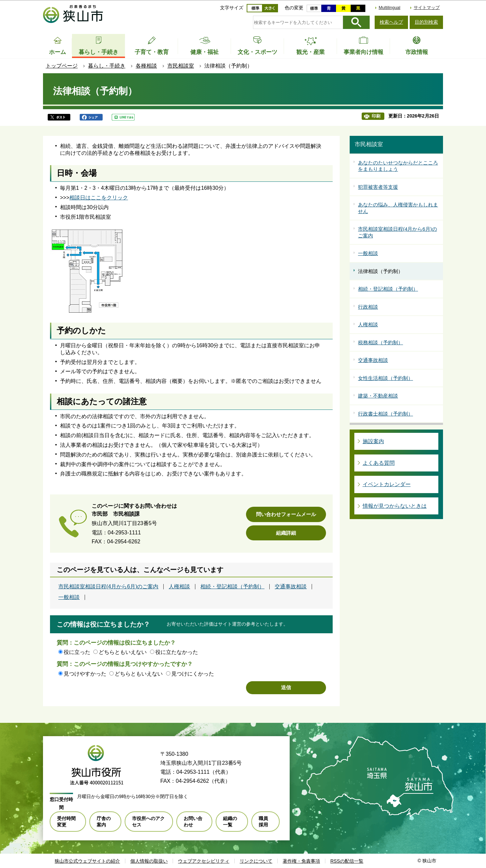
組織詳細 (286, 533)
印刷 (376, 116)
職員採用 (263, 821)
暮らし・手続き (107, 66)
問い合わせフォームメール (286, 514)
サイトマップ (427, 7)
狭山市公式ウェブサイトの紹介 (87, 861)
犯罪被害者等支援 (378, 187)
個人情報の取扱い (149, 861)
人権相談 (179, 587)
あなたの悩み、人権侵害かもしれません (398, 208)
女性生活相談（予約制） (385, 378)
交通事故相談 (291, 587)
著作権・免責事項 (301, 861)
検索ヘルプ (391, 22)
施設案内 (373, 441)
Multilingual (389, 7)
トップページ (62, 66)
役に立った (77, 652)
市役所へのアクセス (148, 821)
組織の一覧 (230, 821)
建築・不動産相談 (378, 396)
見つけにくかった (193, 674)
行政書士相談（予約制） (385, 414)
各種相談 (146, 66)
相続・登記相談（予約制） (232, 587)
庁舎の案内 (104, 821)
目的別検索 (426, 22)
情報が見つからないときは (395, 506)
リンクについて (256, 861)
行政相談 (368, 307)
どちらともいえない (123, 652)
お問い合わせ (193, 821)
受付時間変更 (66, 821)
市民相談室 (181, 66)
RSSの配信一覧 (347, 861)
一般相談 (69, 597)
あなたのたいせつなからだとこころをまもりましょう (398, 166)
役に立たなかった (177, 652)
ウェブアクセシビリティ (204, 861)
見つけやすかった (85, 674)
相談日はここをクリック (99, 198)
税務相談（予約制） (380, 342)
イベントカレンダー (387, 484)
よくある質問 (379, 463)
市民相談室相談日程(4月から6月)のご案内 (108, 587)
